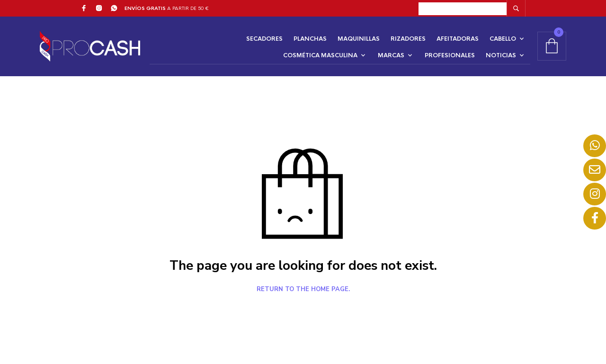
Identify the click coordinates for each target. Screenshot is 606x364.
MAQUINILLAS (359, 39)
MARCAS (391, 55)
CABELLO (503, 39)
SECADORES (264, 39)
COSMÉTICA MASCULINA (320, 55)
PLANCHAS (310, 39)
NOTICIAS (501, 55)
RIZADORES (408, 39)
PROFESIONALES (450, 55)
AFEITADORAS (458, 39)
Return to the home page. (303, 290)
